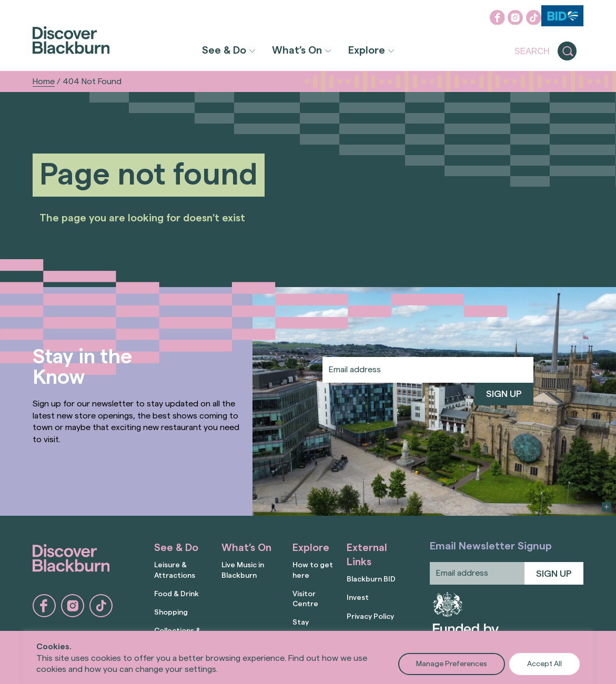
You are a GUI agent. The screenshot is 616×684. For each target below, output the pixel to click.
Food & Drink (176, 594)
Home (44, 81)
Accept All (544, 664)
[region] (308, 657)
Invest (358, 598)
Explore (367, 50)
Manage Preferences (452, 664)
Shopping (171, 612)
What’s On (297, 50)
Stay (301, 622)
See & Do (224, 50)
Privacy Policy (370, 617)
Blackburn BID (371, 579)
